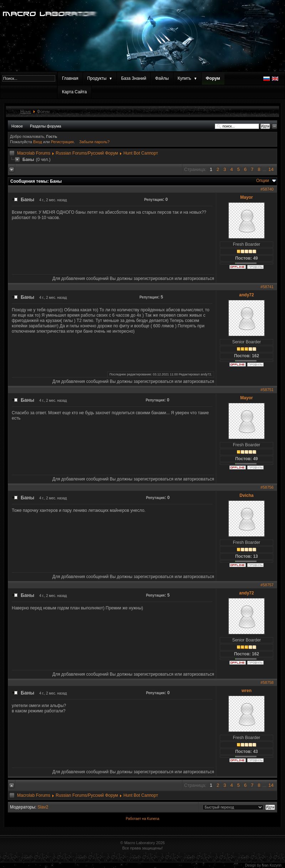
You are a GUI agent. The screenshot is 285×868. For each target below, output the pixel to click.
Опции (263, 181)
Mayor (246, 197)
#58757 (267, 585)
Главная (70, 78)
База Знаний (134, 78)
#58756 (267, 487)
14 (271, 169)
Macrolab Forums (34, 153)
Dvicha (246, 495)
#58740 (267, 189)
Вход (38, 142)
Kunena (153, 819)
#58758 (267, 682)
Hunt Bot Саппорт (141, 153)
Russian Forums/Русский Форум (87, 153)
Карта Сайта (74, 92)
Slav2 (43, 807)
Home (26, 111)
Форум (213, 78)
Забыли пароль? (94, 142)
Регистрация (62, 142)
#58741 (267, 287)
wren (247, 691)
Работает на (136, 819)
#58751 (267, 390)
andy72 (246, 295)
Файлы (162, 78)
